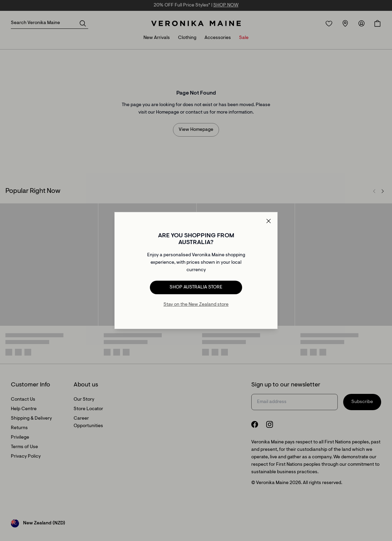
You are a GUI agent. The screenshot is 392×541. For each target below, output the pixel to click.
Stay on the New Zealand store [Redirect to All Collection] (196, 305)
